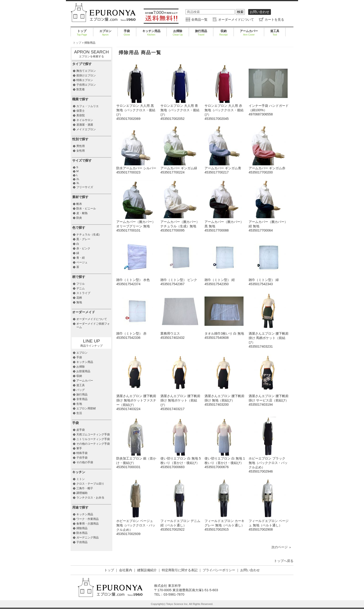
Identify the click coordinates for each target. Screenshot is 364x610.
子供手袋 (82, 458)
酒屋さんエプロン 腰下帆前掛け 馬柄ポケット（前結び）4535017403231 (269, 338)
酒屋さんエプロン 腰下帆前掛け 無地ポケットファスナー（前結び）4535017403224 (136, 400)
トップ (82, 33)
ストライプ (83, 293)
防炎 (79, 218)
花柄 (79, 298)
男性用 (81, 146)
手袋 (127, 33)
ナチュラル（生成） (89, 235)
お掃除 (178, 33)
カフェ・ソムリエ (88, 106)
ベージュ (82, 262)
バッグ (81, 390)
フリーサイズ (85, 187)
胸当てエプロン (86, 71)
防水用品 (82, 533)
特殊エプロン (85, 80)
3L (78, 183)
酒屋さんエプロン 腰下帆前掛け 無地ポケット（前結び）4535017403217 (180, 400)
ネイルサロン (85, 120)
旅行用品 (201, 33)
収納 (223, 33)
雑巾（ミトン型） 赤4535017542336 (136, 334)
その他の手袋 (85, 462)
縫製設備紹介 (147, 570)
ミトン (81, 479)
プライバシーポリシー (219, 570)
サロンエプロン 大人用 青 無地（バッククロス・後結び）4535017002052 (180, 110)
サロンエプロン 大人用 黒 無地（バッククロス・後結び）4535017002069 (136, 110)
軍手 (79, 448)
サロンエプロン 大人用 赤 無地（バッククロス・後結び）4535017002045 (224, 110)
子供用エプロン (86, 85)
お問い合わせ (260, 12)
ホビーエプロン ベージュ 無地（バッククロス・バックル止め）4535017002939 (136, 525)
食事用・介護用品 (88, 524)
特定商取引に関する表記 (180, 570)
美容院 (81, 115)
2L (78, 179)
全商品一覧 (199, 20)
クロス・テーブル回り (90, 484)
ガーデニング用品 (88, 538)
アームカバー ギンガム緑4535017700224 (180, 168)
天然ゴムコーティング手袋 (93, 434)
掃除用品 (82, 528)
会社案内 (126, 570)
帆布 (79, 204)
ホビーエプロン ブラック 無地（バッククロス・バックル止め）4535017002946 (268, 463)
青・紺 (81, 258)
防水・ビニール (86, 209)
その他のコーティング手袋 (93, 444)
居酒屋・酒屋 (85, 125)
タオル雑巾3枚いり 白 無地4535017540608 (224, 334)
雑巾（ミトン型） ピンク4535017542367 (180, 280)
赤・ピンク (83, 248)
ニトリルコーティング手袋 (93, 439)
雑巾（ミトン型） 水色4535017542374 (136, 280)
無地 (79, 302)
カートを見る (274, 20)
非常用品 (82, 399)
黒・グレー (83, 239)
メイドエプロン (86, 129)
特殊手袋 (82, 453)
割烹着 (81, 89)
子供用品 (82, 542)
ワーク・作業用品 (88, 519)
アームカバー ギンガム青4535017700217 (224, 168)
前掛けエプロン (86, 75)
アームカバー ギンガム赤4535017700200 (268, 168)
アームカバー (249, 33)
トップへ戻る (284, 561)
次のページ (279, 547)
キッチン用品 (151, 33)
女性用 (81, 151)
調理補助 (82, 493)
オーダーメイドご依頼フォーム (93, 325)
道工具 (275, 33)
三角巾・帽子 (85, 488)
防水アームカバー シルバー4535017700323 (136, 168)
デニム (81, 288)
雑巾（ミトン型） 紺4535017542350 (224, 280)
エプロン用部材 (86, 408)
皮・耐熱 (82, 213)
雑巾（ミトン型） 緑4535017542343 (268, 280)
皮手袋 (81, 430)
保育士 (81, 111)
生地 (79, 404)
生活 (79, 413)
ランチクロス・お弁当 (90, 498)
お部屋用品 (83, 371)
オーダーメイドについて (236, 20)
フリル (81, 284)
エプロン (105, 33)
